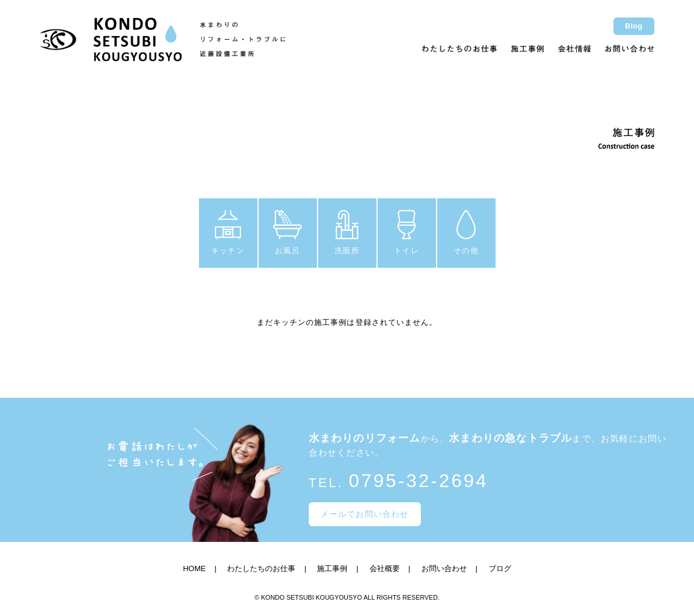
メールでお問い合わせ (365, 514)
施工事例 (332, 568)
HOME (194, 568)
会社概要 (385, 568)
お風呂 (287, 232)
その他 (466, 232)
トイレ (406, 232)
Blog (634, 26)
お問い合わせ (444, 568)
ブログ (500, 568)
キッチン (228, 232)
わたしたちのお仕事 (261, 568)
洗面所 (347, 232)
